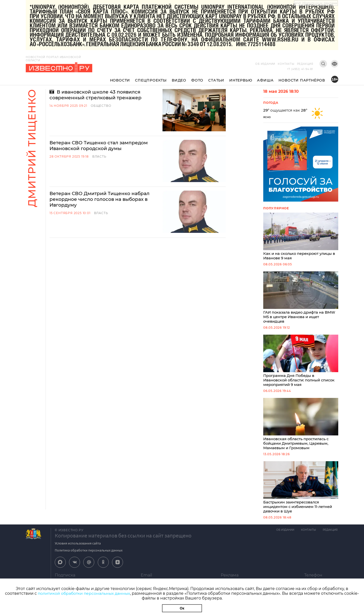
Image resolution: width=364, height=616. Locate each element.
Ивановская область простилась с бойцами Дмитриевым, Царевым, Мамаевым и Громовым (301, 426)
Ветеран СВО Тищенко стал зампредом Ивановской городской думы (102, 133)
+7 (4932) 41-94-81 (300, 69)
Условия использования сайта (78, 547)
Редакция (305, 64)
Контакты (286, 64)
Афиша (265, 80)
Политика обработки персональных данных (89, 554)
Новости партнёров (302, 80)
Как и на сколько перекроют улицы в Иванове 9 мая (301, 237)
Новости (120, 80)
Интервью (241, 80)
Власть (99, 144)
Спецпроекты (151, 80)
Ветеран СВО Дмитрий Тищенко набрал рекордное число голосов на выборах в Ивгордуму (103, 174)
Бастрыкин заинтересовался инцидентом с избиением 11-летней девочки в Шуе (301, 490)
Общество (101, 106)
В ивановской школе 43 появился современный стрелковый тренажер (99, 95)
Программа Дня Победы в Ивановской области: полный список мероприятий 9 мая (301, 362)
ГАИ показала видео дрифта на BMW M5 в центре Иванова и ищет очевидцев (301, 298)
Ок (182, 608)
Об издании (265, 64)
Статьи (216, 80)
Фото (197, 80)
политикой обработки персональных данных (84, 593)
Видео (179, 80)
